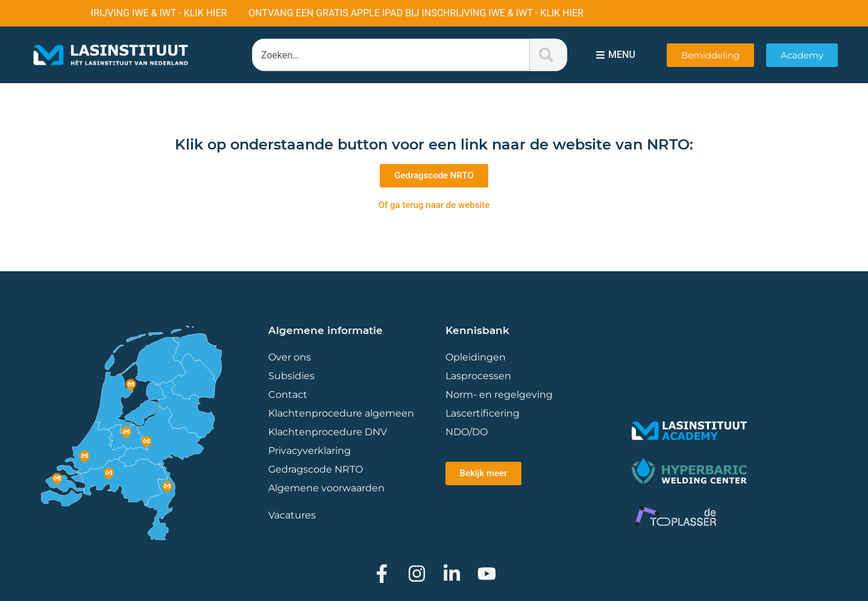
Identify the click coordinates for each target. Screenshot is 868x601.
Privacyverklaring (310, 451)
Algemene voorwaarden (326, 488)
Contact (288, 395)
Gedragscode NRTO (316, 469)
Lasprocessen (478, 376)
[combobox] (391, 55)
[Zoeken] (549, 55)
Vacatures (292, 515)
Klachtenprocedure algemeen (341, 413)
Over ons (290, 357)
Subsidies (291, 376)
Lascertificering (484, 413)
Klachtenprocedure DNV (328, 432)
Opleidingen (476, 357)
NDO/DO (467, 432)
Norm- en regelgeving (499, 395)
